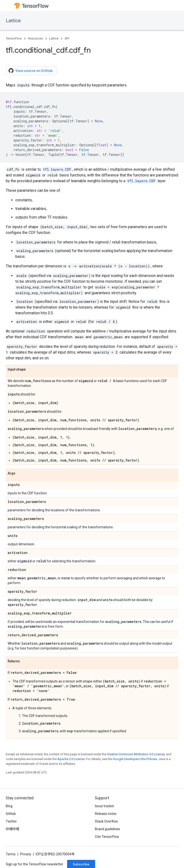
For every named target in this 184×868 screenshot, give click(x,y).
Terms (11, 854)
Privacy (26, 854)
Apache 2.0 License (71, 759)
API (67, 38)
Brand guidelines (107, 829)
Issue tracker (105, 806)
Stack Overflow (106, 821)
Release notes (106, 814)
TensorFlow (14, 38)
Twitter (11, 821)
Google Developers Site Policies (135, 759)
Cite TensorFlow (107, 837)
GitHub (11, 814)
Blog (9, 806)
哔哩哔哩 (12, 829)
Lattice (13, 21)
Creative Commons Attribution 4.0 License (136, 754)
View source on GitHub (31, 71)
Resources (35, 38)
